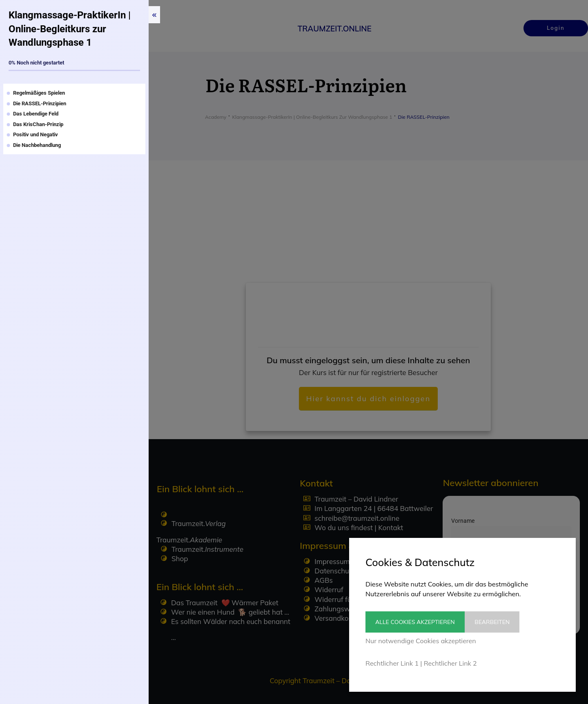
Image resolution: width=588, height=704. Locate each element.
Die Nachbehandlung (37, 145)
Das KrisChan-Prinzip (38, 124)
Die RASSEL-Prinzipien (40, 103)
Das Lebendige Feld (36, 114)
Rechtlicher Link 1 (392, 663)
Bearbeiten (498, 622)
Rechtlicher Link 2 (450, 663)
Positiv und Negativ (36, 134)
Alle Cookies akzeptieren (415, 622)
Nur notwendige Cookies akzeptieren (421, 641)
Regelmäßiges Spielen (39, 93)
